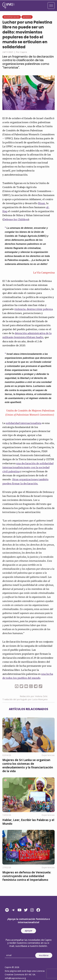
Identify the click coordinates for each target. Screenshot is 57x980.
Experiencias (48, 755)
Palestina (27, 17)
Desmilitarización (12, 17)
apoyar (28, 931)
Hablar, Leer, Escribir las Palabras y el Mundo (28, 822)
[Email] (21, 955)
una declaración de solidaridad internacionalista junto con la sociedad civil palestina (28, 467)
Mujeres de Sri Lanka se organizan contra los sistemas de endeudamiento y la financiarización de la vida (28, 765)
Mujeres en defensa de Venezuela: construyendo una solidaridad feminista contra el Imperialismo (27, 876)
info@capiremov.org (15, 978)
